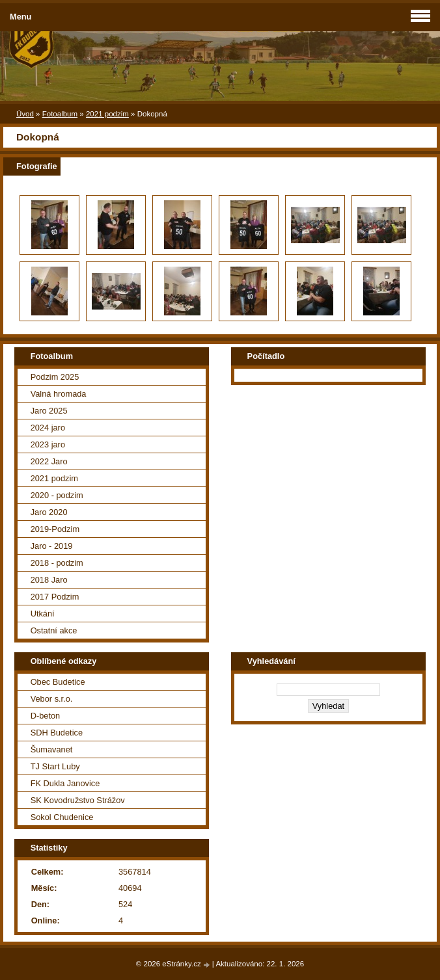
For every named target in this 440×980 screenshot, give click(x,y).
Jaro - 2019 (52, 546)
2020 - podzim (57, 495)
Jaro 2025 (49, 411)
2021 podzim (107, 114)
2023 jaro (48, 444)
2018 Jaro (49, 580)
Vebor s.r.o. (52, 699)
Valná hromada (59, 394)
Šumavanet (52, 749)
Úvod (25, 114)
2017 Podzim (55, 597)
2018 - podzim (57, 563)
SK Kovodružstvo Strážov (78, 800)
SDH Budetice (57, 733)
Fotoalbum (60, 114)
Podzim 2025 (55, 377)
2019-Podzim (55, 529)
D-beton (46, 716)
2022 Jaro (49, 461)
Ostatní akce (54, 630)
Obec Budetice (58, 682)
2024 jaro (48, 428)
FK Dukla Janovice (65, 783)
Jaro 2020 (49, 512)
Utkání (43, 614)
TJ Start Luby (55, 766)
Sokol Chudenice (62, 817)
